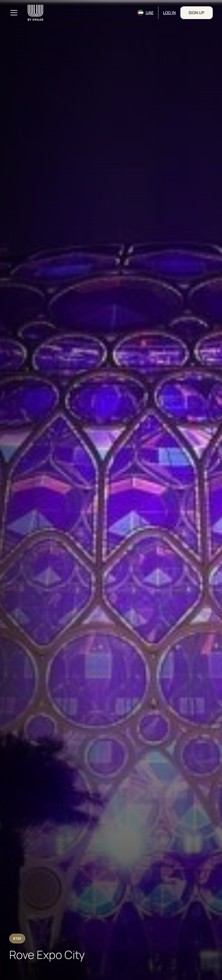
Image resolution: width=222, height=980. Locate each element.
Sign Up (196, 13)
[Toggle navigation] (14, 13)
